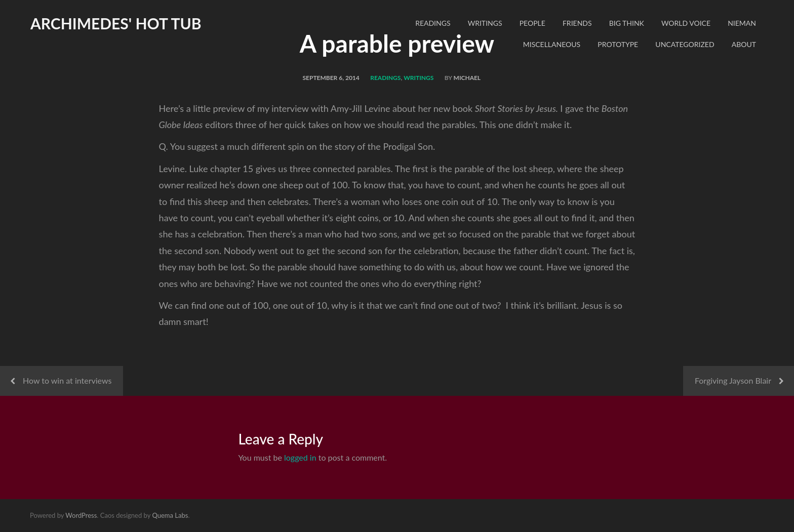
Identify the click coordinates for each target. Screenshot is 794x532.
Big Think (627, 23)
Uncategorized (685, 44)
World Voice (686, 23)
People (532, 23)
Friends (577, 23)
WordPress (81, 515)
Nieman (742, 23)
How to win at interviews (67, 380)
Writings (485, 23)
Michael (467, 78)
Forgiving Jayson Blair (733, 380)
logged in (300, 457)
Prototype (618, 44)
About (744, 44)
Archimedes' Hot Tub (116, 23)
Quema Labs (170, 515)
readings (433, 23)
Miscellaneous (552, 44)
